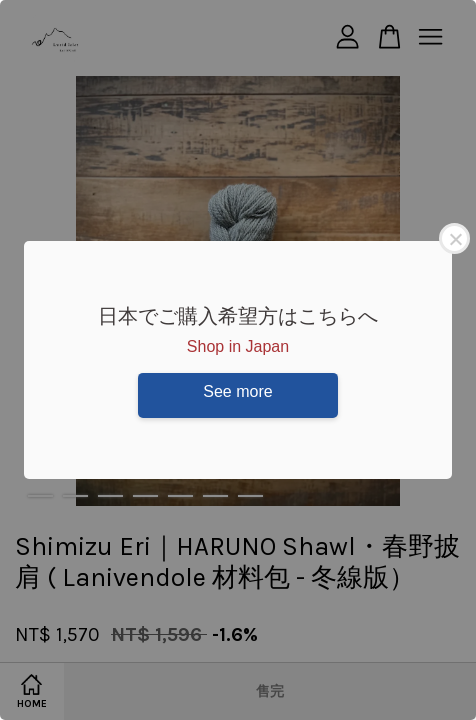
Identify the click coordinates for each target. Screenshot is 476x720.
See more (237, 391)
